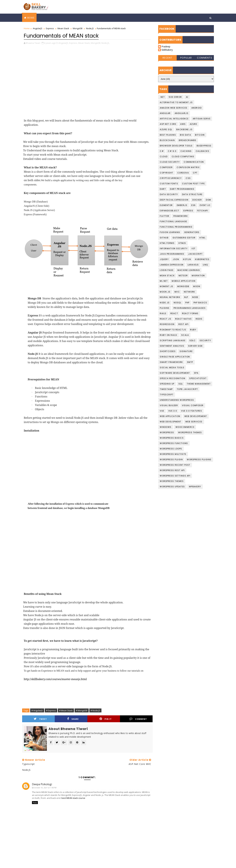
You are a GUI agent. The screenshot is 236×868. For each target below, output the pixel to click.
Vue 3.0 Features (192, 411)
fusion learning (170, 232)
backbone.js (184, 129)
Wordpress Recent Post (175, 465)
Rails (163, 313)
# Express (51, 710)
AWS (183, 124)
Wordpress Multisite (173, 454)
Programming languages (190, 308)
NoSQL (178, 303)
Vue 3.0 (173, 411)
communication (194, 162)
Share (73, 719)
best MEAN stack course (73, 798)
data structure (192, 194)
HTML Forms (167, 243)
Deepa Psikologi (42, 784)
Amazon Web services (174, 108)
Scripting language (173, 340)
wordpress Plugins (199, 459)
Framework (181, 216)
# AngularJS (37, 710)
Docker (197, 200)
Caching (186, 151)
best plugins (168, 135)
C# (162, 151)
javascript (195, 254)
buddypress (204, 146)
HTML (202, 238)
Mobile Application (184, 281)
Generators (192, 232)
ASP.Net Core (168, 124)
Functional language (173, 221)
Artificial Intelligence (174, 119)
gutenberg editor (184, 238)
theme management (199, 384)
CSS (188, 178)
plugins (165, 308)
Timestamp (166, 389)
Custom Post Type (193, 184)
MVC (177, 292)
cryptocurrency (171, 178)
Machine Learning (189, 270)
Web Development (171, 422)
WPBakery (195, 487)
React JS (165, 319)
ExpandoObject (170, 211)
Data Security (169, 194)
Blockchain (167, 140)
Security (205, 340)
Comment (138, 719)
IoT (194, 248)
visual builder (169, 405)
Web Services (194, 422)
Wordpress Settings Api (175, 476)
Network (189, 292)
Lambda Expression (172, 265)
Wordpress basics (172, 438)
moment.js (167, 286)
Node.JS (90, 28)
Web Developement (196, 416)
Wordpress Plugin (171, 459)
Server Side (195, 346)
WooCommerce (185, 427)
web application (170, 416)
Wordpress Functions (174, 443)
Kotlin (187, 259)
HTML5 (182, 243)
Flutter (165, 216)
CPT (195, 173)
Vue (162, 411)
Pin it (106, 719)
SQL (181, 384)
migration (198, 276)
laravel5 (193, 265)
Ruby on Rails (168, 335)
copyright (167, 173)
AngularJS (38, 28)
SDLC (192, 340)
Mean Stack (63, 28)
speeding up (167, 384)
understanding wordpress (177, 400)
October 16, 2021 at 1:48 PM (45, 788)
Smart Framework (171, 362)
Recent (167, 58)
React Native (183, 319)
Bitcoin (200, 135)
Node (195, 297)
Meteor (183, 276)
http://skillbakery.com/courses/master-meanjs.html (55, 679)
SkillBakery (167, 50)
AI (187, 97)
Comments (205, 58)
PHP (187, 303)
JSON (176, 259)
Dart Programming (182, 189)
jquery (164, 259)
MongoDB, (96, 43)
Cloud (164, 156)
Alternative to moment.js (176, 102)
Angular (165, 113)
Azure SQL (166, 129)
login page (167, 270)
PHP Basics (200, 303)
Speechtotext (198, 378)
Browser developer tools (176, 146)
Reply (35, 803)
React (174, 313)
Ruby (193, 330)
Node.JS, (106, 43)
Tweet (40, 719)
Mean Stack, (84, 43)
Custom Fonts (169, 184)
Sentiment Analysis (172, 346)
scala (185, 335)
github (164, 238)
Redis (199, 319)
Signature (186, 351)
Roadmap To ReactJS (173, 330)
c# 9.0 (172, 151)
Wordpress (167, 432)
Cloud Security (170, 162)
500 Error (175, 97)
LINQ (205, 265)
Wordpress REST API (172, 470)
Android (197, 108)
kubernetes (202, 259)
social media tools (172, 368)
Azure (193, 124)
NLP (186, 297)
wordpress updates (172, 487)
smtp (190, 362)
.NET (162, 97)
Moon (197, 286)
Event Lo (205, 205)
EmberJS (182, 205)
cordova (183, 173)
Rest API (183, 324)
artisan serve (202, 119)
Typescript (167, 395)
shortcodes (168, 351)
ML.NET (164, 281)
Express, (73, 43)
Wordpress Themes (190, 432)
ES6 (193, 205)
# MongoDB (82, 710)
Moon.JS (165, 292)
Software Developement (175, 373)
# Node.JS (95, 710)
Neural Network (170, 297)
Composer (166, 167)
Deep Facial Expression (174, 200)
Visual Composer (193, 405)
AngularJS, (64, 43)
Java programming (172, 254)
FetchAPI (203, 211)
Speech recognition (172, 378)
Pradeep (166, 47)
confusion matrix (188, 167)
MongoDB (78, 28)
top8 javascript (187, 389)
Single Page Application (175, 357)
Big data (185, 135)
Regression (167, 324)
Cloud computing (183, 156)
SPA (196, 373)
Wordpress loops (171, 449)
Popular (186, 58)
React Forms (190, 313)
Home (31, 18)
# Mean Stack (66, 710)
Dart (163, 189)
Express (50, 28)
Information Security (174, 248)
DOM (208, 200)
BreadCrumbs (188, 140)
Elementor (166, 205)
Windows (166, 427)
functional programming (176, 227)
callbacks (202, 151)
